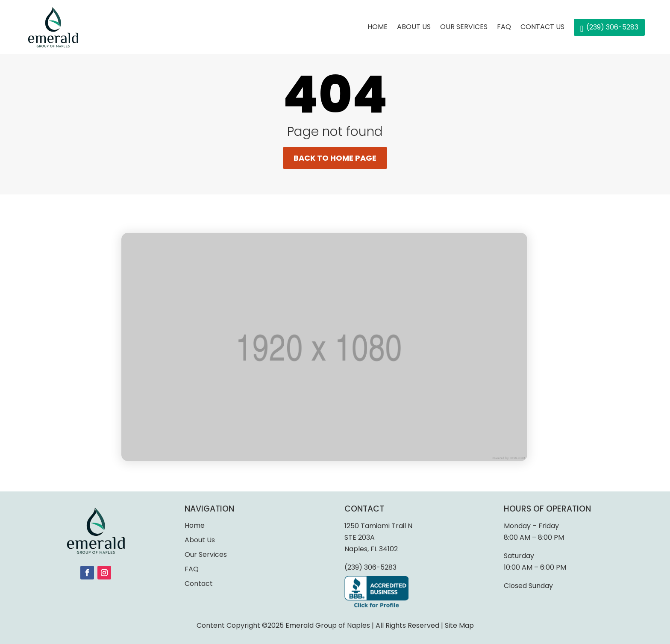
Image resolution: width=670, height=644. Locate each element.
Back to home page (335, 158)
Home (378, 27)
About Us (414, 27)
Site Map (459, 625)
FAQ (504, 27)
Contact (199, 584)
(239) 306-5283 (609, 28)
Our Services (206, 554)
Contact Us (542, 27)
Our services (464, 27)
